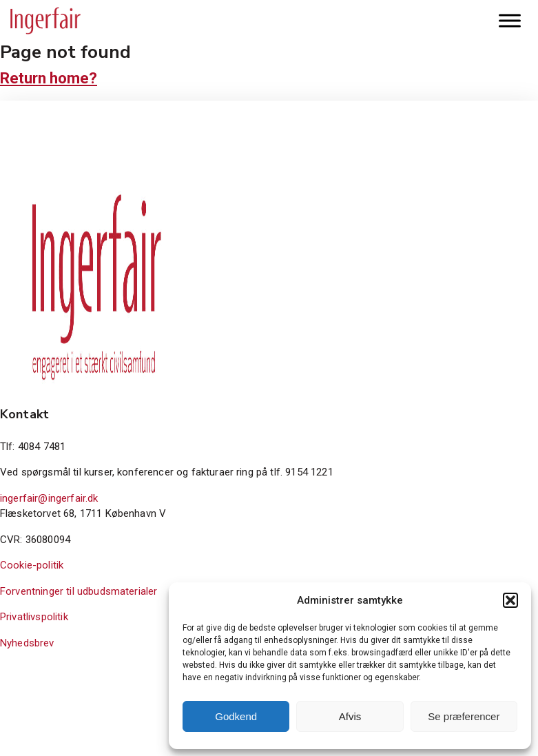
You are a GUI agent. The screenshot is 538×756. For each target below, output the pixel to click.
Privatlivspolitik (34, 617)
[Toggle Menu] (510, 20)
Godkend (236, 716)
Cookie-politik (32, 565)
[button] (510, 600)
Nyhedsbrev (27, 643)
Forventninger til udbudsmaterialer (79, 591)
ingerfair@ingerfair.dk (49, 498)
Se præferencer (464, 716)
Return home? (49, 78)
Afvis (350, 716)
